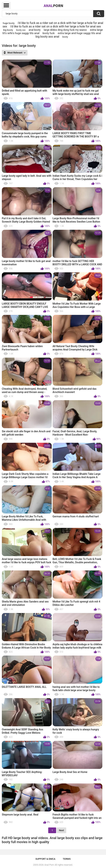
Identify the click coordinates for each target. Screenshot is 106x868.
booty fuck (49, 33)
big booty (8, 30)
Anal (53, 6)
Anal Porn (49, 865)
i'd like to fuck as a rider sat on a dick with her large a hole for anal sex (56, 26)
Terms (67, 859)
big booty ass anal (47, 37)
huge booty (9, 23)
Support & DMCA (45, 859)
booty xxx (21, 30)
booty (65, 37)
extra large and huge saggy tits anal (79, 33)
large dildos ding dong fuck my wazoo (65, 30)
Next (61, 830)
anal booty (35, 30)
